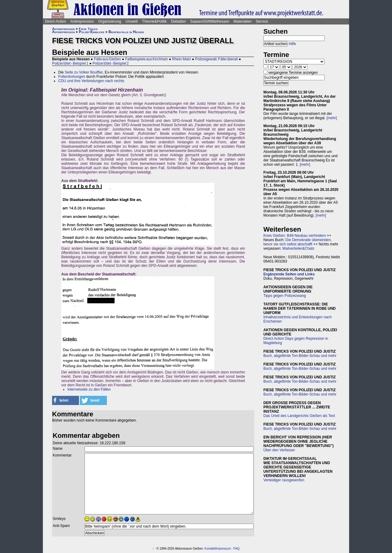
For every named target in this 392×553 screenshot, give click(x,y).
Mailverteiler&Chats (298, 248)
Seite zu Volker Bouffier (84, 72)
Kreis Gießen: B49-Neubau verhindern (295, 236)
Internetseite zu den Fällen (89, 389)
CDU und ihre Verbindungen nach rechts (91, 81)
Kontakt (210, 549)
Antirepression (82, 21)
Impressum (223, 549)
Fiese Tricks (88, 29)
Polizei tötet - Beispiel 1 (70, 63)
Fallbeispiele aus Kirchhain (147, 59)
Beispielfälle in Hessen (126, 32)
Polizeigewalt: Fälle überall (216, 59)
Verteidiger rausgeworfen (284, 480)
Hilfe (292, 44)
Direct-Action (56, 21)
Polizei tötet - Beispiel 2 (111, 63)
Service (262, 21)
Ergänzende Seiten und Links (289, 274)
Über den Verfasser (279, 450)
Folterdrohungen (72, 77)
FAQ (236, 549)
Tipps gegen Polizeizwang (285, 296)
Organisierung (109, 21)
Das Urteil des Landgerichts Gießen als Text (299, 416)
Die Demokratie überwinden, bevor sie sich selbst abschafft (298, 242)
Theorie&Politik (155, 21)
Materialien (243, 21)
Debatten (179, 21)
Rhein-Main (181, 59)
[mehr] (332, 118)
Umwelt (132, 21)
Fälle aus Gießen (107, 59)
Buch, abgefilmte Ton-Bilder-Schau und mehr (300, 356)
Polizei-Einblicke (92, 32)
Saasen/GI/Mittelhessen (210, 21)
